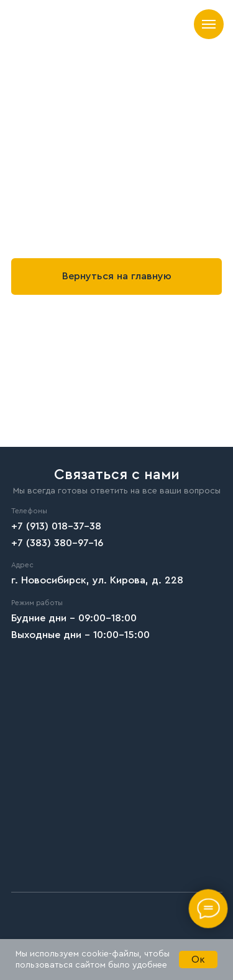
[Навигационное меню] (209, 24)
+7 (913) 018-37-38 (56, 526)
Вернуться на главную (117, 276)
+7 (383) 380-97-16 (57, 543)
